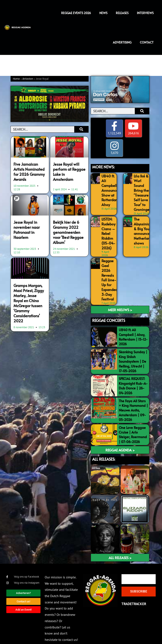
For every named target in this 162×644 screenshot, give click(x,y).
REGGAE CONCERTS (109, 310)
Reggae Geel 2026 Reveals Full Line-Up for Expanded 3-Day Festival (109, 272)
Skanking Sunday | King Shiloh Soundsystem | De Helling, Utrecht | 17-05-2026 (133, 352)
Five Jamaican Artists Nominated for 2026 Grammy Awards (28, 171)
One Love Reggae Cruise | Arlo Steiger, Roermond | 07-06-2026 (133, 425)
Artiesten (28, 79)
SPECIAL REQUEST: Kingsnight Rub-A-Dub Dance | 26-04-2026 (133, 376)
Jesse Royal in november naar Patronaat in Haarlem (26, 227)
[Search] (81, 129)
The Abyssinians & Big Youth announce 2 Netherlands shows (143, 227)
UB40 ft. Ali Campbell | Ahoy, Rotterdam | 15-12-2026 (133, 327)
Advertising (122, 42)
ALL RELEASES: (104, 449)
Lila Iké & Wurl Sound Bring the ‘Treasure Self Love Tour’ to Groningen (142, 191)
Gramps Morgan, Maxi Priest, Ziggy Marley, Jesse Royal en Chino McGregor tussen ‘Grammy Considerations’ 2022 (29, 296)
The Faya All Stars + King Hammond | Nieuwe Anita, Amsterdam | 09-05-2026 (133, 400)
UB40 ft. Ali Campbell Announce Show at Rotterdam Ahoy (110, 189)
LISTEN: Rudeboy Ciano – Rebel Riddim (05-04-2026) (108, 229)
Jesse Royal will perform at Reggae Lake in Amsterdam (69, 169)
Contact (147, 42)
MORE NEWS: (103, 167)
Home (16, 79)
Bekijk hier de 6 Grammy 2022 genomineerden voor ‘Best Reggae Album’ (68, 230)
